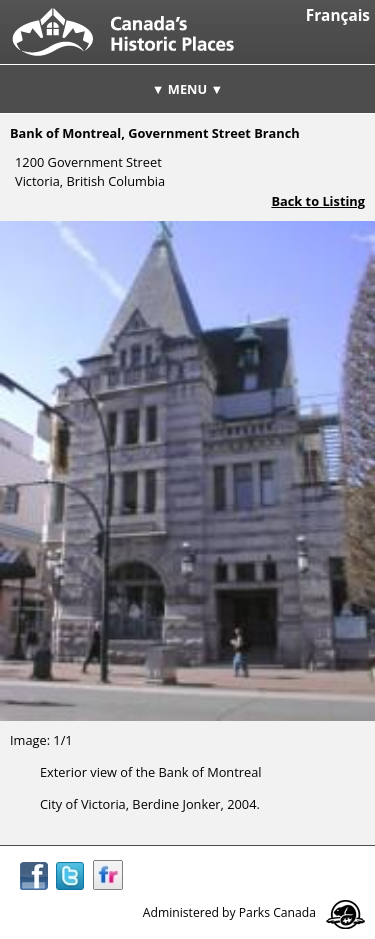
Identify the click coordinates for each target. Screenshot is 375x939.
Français (338, 15)
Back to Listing (318, 201)
